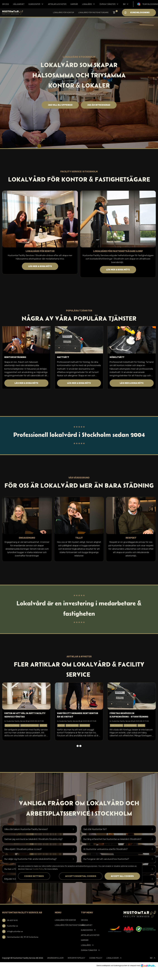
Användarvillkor (55, 958)
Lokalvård (89, 4)
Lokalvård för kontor (64, 12)
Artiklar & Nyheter (57, 4)
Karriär (74, 4)
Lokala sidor (114, 958)
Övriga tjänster (109, 4)
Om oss (6, 4)
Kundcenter (36, 4)
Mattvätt (63, 357)
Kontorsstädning (15, 357)
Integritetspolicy (76, 958)
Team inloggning (150, 4)
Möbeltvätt (117, 357)
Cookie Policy (96, 958)
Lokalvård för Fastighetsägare (93, 12)
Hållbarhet (19, 4)
